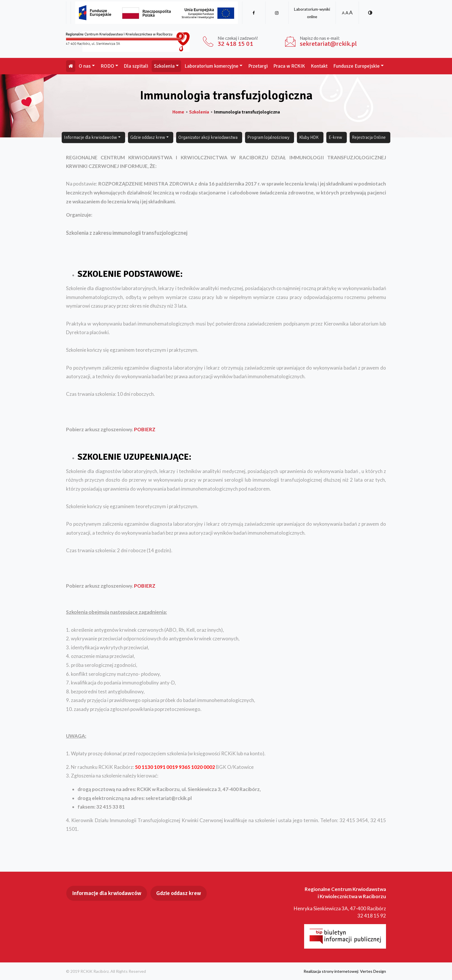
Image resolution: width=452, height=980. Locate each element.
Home (178, 112)
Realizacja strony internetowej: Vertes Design (345, 971)
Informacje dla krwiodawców (91, 137)
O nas (85, 66)
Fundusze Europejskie (356, 66)
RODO (107, 66)
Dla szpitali (136, 66)
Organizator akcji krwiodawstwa (208, 137)
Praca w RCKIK (289, 66)
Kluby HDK (309, 137)
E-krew (335, 137)
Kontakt (319, 66)
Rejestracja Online (369, 137)
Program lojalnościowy (268, 137)
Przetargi (258, 66)
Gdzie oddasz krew (148, 137)
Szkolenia (164, 66)
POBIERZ (145, 429)
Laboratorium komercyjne (211, 66)
